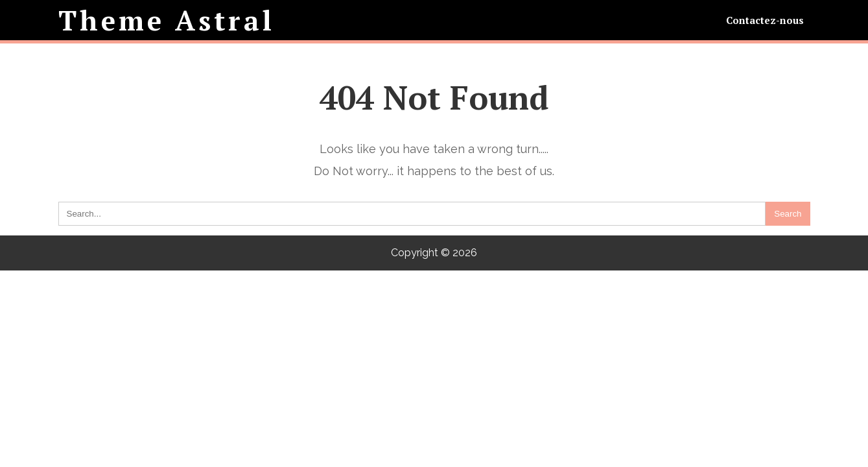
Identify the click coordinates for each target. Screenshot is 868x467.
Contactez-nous (765, 20)
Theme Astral (167, 20)
